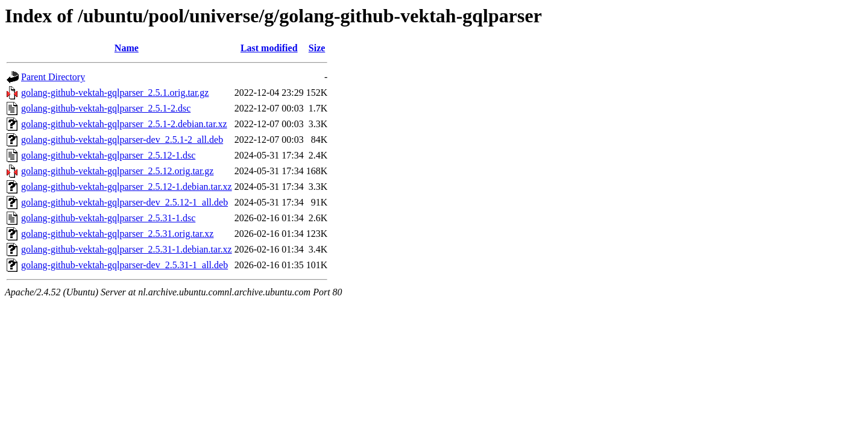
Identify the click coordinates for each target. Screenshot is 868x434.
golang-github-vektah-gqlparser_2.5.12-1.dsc (108, 155)
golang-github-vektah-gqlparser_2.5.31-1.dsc (108, 218)
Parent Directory (53, 77)
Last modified (269, 48)
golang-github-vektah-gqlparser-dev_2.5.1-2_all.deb (122, 140)
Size (317, 48)
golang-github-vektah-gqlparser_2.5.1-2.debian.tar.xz (124, 124)
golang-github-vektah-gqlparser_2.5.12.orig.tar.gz (117, 171)
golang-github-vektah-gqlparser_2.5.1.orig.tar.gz (115, 93)
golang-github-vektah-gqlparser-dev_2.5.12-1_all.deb (124, 202)
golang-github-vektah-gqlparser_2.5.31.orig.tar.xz (117, 234)
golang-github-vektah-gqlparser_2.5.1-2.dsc (106, 108)
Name (127, 48)
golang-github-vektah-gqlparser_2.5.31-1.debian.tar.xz (127, 249)
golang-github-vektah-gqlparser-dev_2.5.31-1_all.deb (124, 265)
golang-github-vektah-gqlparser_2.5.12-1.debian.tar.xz (127, 187)
